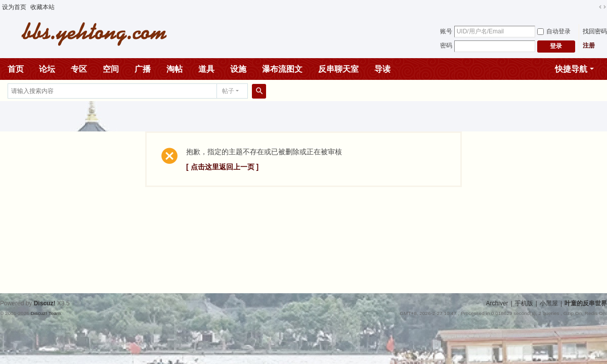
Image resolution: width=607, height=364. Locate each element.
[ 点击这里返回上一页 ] (222, 167)
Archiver (497, 303)
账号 (446, 31)
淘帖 (175, 69)
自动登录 (554, 31)
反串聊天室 (338, 69)
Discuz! (45, 303)
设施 (238, 69)
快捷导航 (571, 69)
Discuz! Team (46, 313)
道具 (206, 69)
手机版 (524, 303)
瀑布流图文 (282, 69)
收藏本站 (42, 7)
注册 (589, 45)
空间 (111, 69)
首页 (16, 69)
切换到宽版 (602, 7)
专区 (79, 69)
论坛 (47, 69)
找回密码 (595, 31)
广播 (143, 69)
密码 (446, 45)
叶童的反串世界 (586, 303)
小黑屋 (549, 303)
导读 (382, 69)
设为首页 (14, 7)
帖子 (228, 91)
